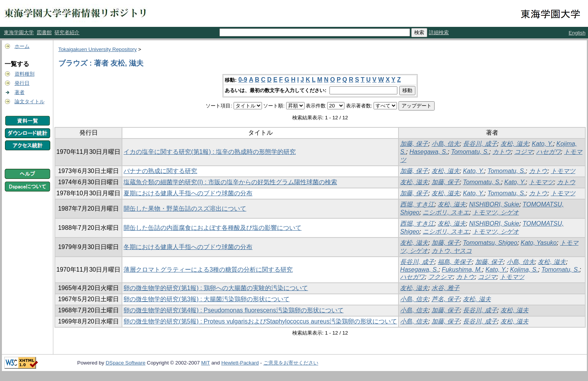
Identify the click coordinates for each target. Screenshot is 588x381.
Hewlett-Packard (240, 363)
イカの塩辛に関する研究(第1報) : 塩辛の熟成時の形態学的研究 (210, 152)
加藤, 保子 (414, 144)
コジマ (524, 152)
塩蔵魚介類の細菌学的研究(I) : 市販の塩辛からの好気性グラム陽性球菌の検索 (230, 182)
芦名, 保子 (446, 299)
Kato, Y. (542, 144)
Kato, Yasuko (539, 243)
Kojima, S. (524, 270)
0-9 (243, 80)
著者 (20, 92)
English (577, 33)
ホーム (22, 46)
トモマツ (563, 171)
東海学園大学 (19, 32)
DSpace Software (125, 363)
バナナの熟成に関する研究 (160, 171)
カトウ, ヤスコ (452, 251)
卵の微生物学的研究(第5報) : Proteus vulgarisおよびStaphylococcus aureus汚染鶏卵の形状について (260, 321)
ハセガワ (548, 152)
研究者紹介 (67, 32)
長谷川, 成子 (480, 144)
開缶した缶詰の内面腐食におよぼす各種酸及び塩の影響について (212, 228)
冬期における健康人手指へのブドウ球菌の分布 (188, 247)
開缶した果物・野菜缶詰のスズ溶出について (185, 209)
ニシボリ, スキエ (446, 212)
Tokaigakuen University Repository (97, 49)
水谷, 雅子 (446, 288)
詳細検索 (439, 32)
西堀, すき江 (417, 204)
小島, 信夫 (446, 144)
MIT (206, 363)
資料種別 (25, 74)
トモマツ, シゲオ (496, 212)
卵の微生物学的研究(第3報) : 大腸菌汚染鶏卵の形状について (207, 299)
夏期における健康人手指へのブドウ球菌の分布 (188, 193)
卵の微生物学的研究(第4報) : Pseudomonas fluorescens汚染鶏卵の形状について (233, 310)
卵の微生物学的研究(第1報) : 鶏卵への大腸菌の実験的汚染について (216, 288)
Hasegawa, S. (428, 152)
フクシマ (440, 277)
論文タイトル (30, 101)
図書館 (44, 32)
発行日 (22, 83)
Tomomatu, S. (470, 152)
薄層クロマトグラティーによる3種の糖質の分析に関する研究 (208, 270)
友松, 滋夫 (515, 144)
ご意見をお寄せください (291, 363)
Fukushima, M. (462, 270)
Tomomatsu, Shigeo (490, 243)
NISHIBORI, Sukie (494, 204)
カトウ (502, 152)
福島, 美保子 (455, 262)
